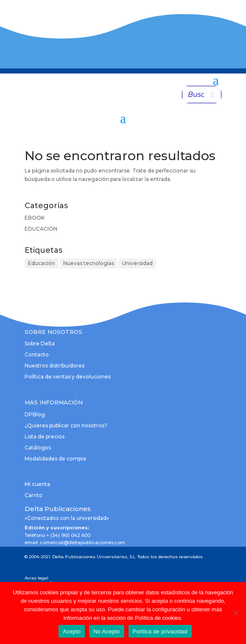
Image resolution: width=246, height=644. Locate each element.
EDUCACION (41, 229)
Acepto (72, 631)
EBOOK (35, 218)
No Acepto (106, 631)
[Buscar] (212, 95)
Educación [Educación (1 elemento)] (42, 263)
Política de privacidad (160, 631)
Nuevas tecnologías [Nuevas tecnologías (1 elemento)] (89, 263)
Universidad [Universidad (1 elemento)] (137, 263)
